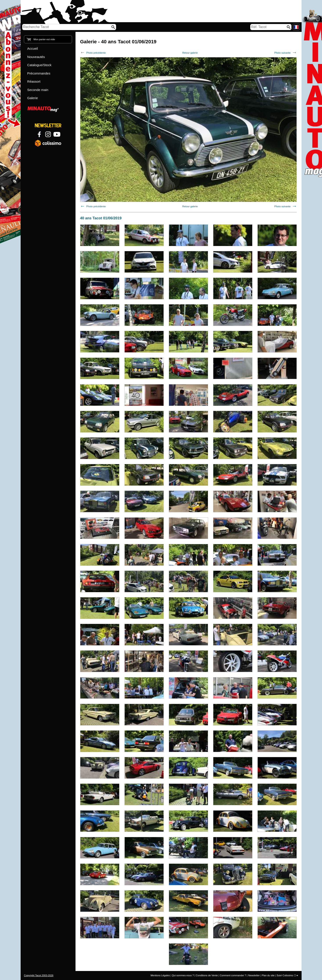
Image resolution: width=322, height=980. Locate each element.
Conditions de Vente (207, 975)
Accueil (32, 48)
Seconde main (38, 90)
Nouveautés (36, 57)
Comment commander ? (233, 975)
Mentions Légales (160, 975)
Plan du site (268, 975)
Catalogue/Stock (39, 65)
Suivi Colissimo (285, 975)
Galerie (32, 98)
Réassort (34, 81)
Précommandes (39, 73)
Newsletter (254, 975)
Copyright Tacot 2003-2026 (39, 975)
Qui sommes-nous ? (183, 975)
